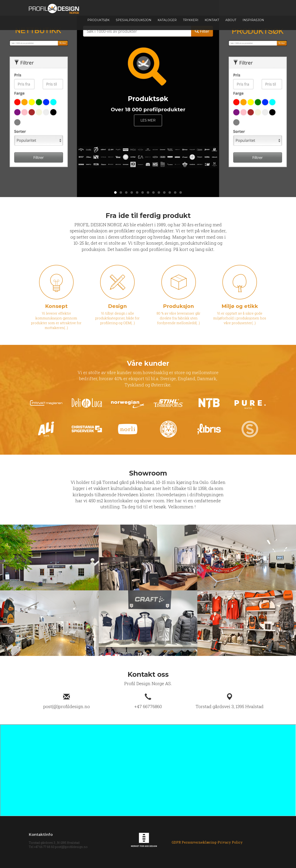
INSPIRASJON (253, 20)
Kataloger (167, 20)
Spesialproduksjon (134, 20)
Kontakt (212, 20)
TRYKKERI (191, 20)
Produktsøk (98, 20)
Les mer (148, 120)
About (231, 20)
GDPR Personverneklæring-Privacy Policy (207, 842)
